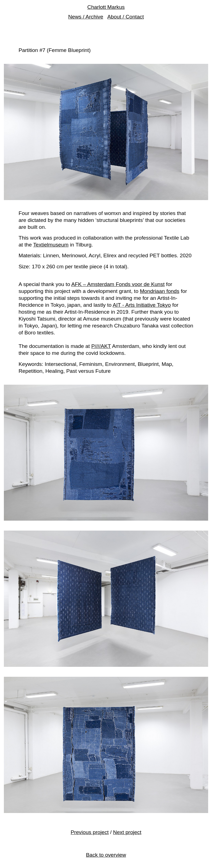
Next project (127, 832)
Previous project (90, 832)
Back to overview (106, 855)
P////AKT (101, 346)
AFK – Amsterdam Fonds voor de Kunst (118, 284)
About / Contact (126, 17)
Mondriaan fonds (160, 291)
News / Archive (86, 17)
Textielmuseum (51, 245)
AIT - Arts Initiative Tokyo (142, 305)
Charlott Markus (106, 7)
